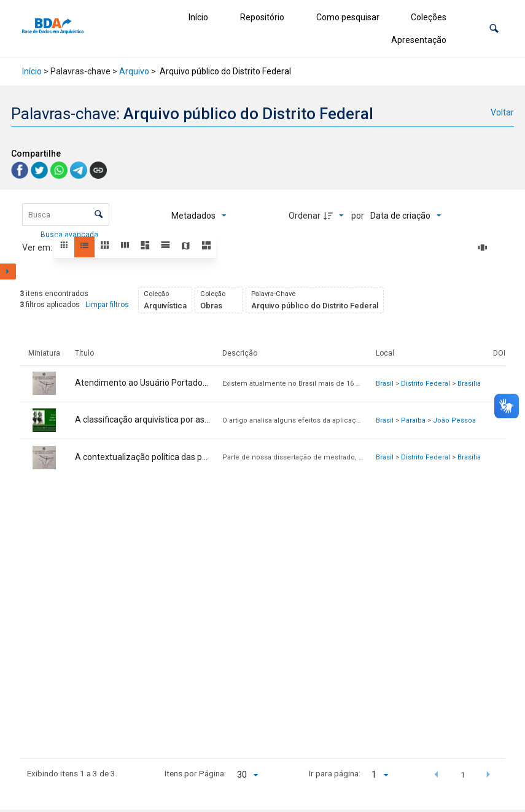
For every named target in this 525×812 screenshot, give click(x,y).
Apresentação (419, 40)
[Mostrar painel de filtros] (8, 271)
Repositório (262, 17)
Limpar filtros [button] (107, 305)
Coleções (429, 17)
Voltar (502, 112)
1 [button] (463, 775)
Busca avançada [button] (70, 235)
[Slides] (484, 248)
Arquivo (134, 71)
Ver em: (38, 248)
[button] (494, 29)
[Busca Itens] (66, 215)
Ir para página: (335, 773)
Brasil (385, 384)
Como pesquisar (348, 17)
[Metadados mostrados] (199, 216)
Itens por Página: (195, 773)
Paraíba (413, 420)
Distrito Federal (426, 384)
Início (198, 17)
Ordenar (305, 216)
